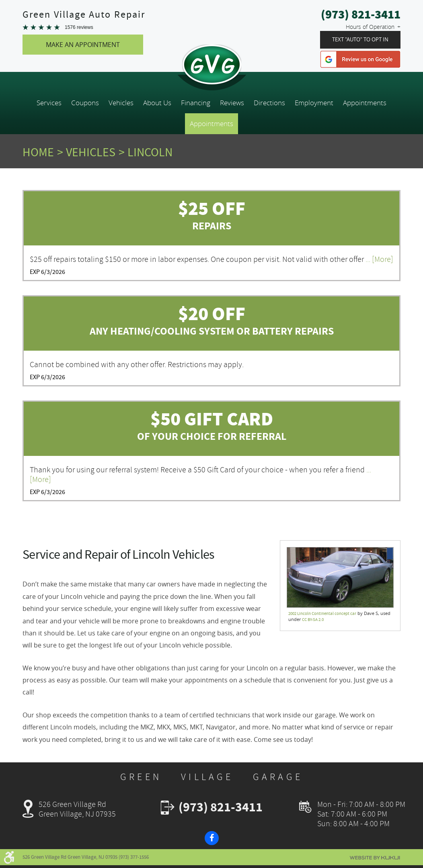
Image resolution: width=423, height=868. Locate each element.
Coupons (85, 103)
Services (49, 103)
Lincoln (150, 152)
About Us (157, 103)
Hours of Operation (370, 27)
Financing (196, 103)
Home (38, 152)
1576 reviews (79, 27)
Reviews (232, 103)
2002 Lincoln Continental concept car (322, 614)
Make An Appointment (83, 45)
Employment (314, 103)
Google (360, 59)
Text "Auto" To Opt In (360, 40)
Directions (269, 103)
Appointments (365, 103)
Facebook (212, 838)
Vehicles (121, 103)
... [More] (379, 259)
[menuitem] (49, 103)
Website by (375, 858)
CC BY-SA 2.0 (313, 620)
